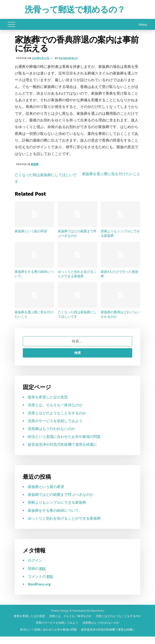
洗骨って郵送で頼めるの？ (75, 9)
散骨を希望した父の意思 (48, 397)
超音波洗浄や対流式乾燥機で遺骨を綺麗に (62, 444)
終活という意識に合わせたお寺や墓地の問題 (64, 437)
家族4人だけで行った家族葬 (119, 274)
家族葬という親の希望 (31, 231)
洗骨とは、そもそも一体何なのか (55, 405)
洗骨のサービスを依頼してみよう (55, 421)
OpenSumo (97, 611)
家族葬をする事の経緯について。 (34, 274)
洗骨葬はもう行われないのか (51, 429)
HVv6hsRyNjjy (68, 58)
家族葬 (35, 164)
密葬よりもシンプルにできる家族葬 (120, 233)
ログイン (35, 560)
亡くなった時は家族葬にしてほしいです (77, 314)
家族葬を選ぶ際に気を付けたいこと (111, 174)
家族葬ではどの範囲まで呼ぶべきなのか (77, 233)
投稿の (37, 569)
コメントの (40, 576)
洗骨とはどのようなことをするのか (57, 413)
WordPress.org (39, 584)
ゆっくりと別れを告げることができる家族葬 (77, 274)
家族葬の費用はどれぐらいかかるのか (120, 314)
